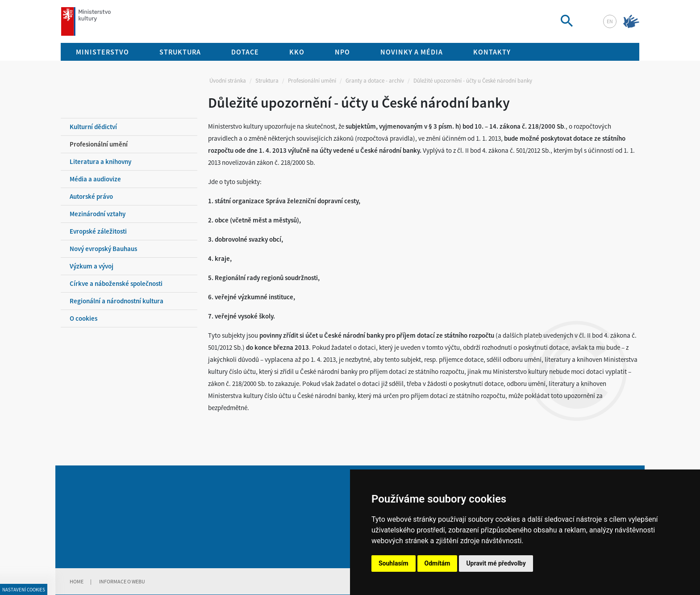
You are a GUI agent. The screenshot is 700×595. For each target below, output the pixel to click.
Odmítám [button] (437, 563)
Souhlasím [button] (394, 563)
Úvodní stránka (228, 81)
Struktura (267, 81)
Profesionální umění (312, 81)
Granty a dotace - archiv (375, 81)
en (610, 21)
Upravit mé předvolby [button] (496, 563)
